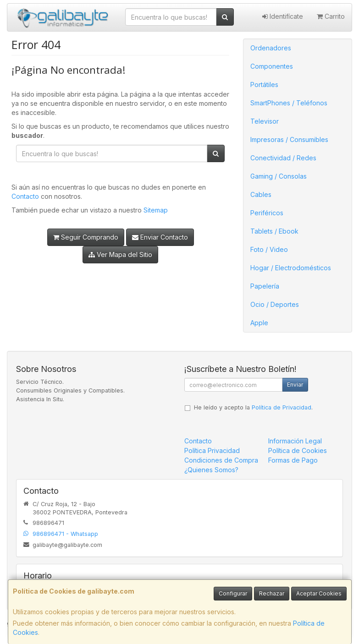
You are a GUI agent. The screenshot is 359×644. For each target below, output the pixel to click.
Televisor (265, 121)
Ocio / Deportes (275, 304)
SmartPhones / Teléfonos (289, 103)
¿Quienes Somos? (211, 470)
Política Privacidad (212, 450)
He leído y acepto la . (253, 407)
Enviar (295, 385)
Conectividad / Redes (283, 158)
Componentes (272, 66)
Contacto (25, 196)
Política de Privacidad (282, 407)
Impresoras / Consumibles (289, 139)
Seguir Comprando (86, 237)
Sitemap (156, 210)
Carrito (331, 16)
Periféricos (267, 213)
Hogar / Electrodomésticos (291, 268)
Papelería (265, 286)
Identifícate (283, 16)
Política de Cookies (298, 450)
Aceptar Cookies (319, 593)
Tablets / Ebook (274, 231)
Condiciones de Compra (221, 460)
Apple (259, 323)
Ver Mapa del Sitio (120, 254)
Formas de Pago (293, 460)
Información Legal (295, 441)
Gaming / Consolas (279, 176)
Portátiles (264, 85)
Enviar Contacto (160, 237)
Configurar (233, 593)
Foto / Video (269, 249)
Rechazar (272, 593)
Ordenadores (271, 48)
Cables (261, 194)
